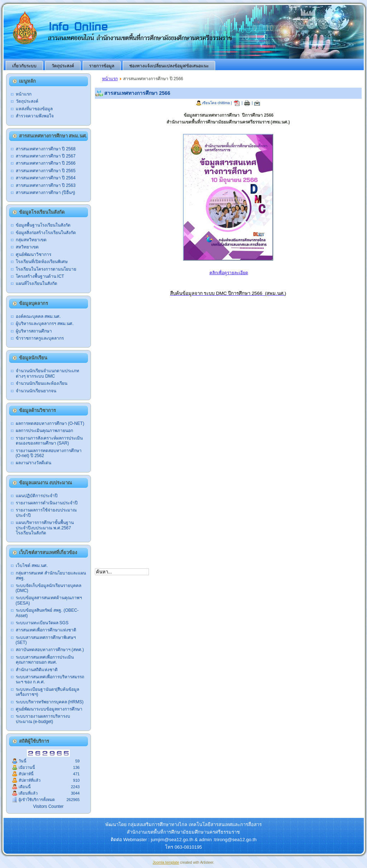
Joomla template (166, 862)
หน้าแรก (110, 79)
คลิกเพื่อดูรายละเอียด (229, 273)
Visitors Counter (48, 806)
